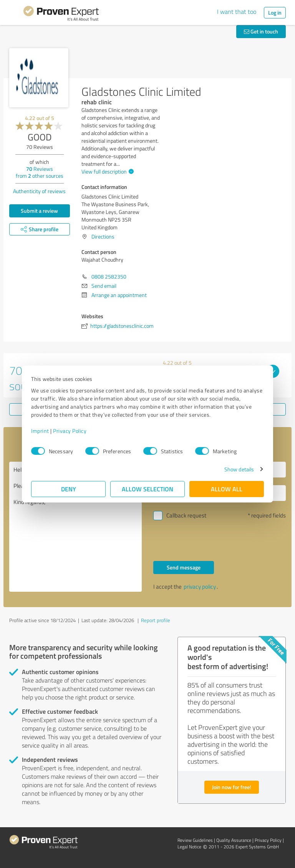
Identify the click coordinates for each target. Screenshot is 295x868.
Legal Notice (189, 847)
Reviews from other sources (40, 172)
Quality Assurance (234, 840)
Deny (69, 489)
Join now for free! (232, 787)
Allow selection (147, 489)
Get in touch (261, 31)
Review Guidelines (195, 840)
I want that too (237, 12)
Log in (275, 13)
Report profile (156, 620)
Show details (239, 469)
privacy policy (200, 587)
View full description (107, 171)
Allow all (227, 489)
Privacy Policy (70, 431)
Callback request (186, 515)
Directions (103, 236)
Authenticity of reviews (39, 191)
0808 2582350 (109, 276)
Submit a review (39, 211)
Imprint (40, 431)
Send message (184, 567)
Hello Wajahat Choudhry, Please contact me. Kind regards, (75, 527)
